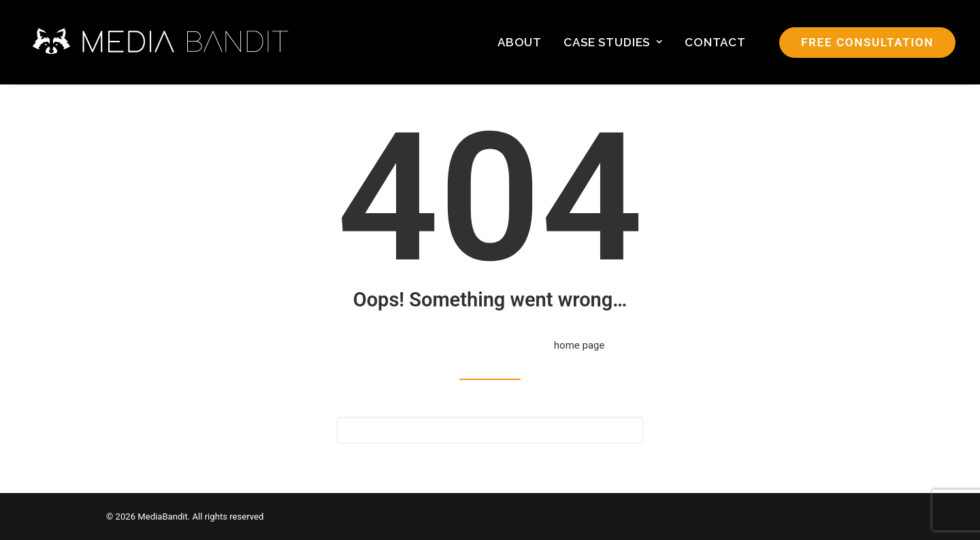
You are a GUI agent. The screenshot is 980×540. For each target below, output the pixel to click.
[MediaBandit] (162, 42)
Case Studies (613, 42)
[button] (624, 429)
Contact (715, 42)
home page (579, 345)
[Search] (490, 430)
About (520, 42)
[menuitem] (520, 42)
